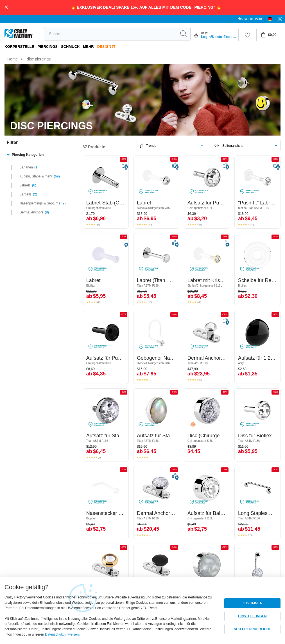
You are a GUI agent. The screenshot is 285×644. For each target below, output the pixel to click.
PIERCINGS (47, 47)
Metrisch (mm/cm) (250, 19)
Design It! (107, 47)
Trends (151, 146)
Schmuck (70, 47)
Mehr (88, 47)
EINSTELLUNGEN (252, 616)
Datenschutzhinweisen (62, 634)
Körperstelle (19, 47)
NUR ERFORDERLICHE (253, 629)
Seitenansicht (232, 146)
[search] (110, 34)
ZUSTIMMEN (252, 603)
